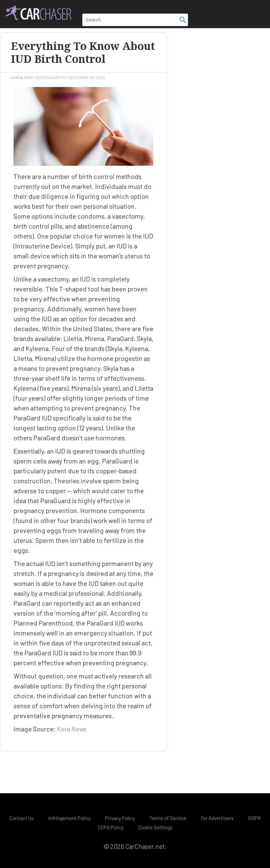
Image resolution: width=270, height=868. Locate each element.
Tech (260, 6)
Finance (237, 6)
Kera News (72, 729)
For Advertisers (217, 818)
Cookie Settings (155, 827)
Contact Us (22, 818)
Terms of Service (168, 818)
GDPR (254, 818)
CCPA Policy (111, 827)
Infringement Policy (69, 818)
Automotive (207, 6)
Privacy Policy (120, 818)
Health (22, 77)
